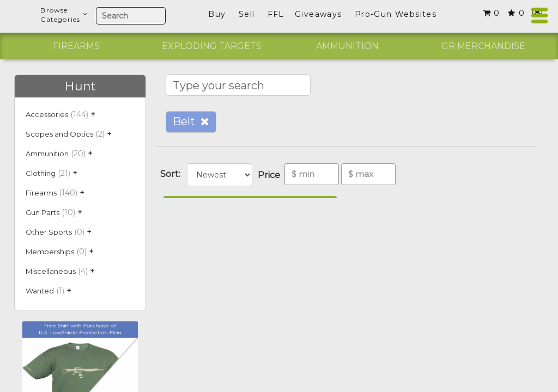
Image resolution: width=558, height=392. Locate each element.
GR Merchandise (483, 46)
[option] (76, 46)
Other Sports (49, 232)
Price (271, 175)
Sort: (172, 174)
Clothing (41, 173)
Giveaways (319, 14)
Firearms (76, 46)
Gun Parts (43, 212)
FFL (276, 14)
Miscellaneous (51, 271)
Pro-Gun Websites (396, 14)
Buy (217, 14)
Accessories (47, 114)
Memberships (50, 252)
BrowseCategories (64, 15)
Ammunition (347, 46)
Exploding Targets (212, 46)
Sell (247, 14)
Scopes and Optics (59, 134)
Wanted (40, 291)
